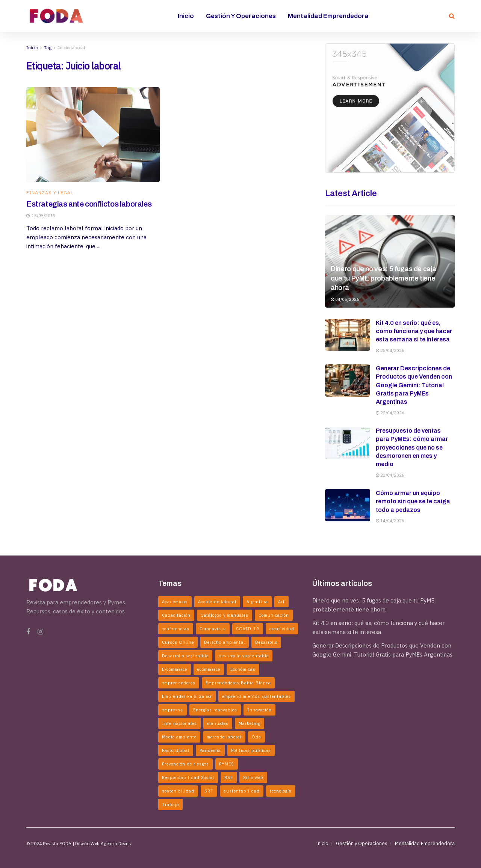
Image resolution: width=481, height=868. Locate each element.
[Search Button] (452, 16)
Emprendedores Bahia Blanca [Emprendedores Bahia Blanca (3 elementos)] (238, 683)
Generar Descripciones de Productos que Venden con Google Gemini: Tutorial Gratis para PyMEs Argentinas (414, 385)
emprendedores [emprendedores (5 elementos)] (179, 683)
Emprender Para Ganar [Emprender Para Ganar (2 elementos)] (187, 696)
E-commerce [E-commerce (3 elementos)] (175, 669)
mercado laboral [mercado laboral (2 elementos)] (224, 737)
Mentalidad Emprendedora (328, 16)
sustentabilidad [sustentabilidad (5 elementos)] (242, 791)
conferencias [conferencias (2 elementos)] (176, 629)
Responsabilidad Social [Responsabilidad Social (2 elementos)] (188, 777)
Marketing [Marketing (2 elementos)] (250, 723)
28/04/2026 (390, 350)
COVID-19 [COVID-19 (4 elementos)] (248, 629)
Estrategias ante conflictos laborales (89, 204)
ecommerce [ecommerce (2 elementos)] (209, 669)
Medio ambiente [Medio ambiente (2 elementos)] (179, 737)
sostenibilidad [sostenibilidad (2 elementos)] (178, 791)
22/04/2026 (390, 413)
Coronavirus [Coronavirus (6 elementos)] (213, 629)
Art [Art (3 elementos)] (281, 602)
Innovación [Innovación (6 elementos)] (259, 710)
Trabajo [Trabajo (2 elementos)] (170, 805)
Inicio (186, 16)
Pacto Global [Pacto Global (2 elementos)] (176, 750)
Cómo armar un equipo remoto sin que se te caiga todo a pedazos (413, 501)
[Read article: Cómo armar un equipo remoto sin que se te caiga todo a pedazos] (348, 505)
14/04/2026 (390, 521)
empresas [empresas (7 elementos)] (172, 710)
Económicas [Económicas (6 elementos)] (243, 669)
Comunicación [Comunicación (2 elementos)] (274, 615)
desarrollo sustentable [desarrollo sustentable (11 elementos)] (244, 656)
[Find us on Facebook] (28, 632)
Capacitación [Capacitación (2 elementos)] (176, 615)
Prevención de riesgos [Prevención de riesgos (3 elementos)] (185, 764)
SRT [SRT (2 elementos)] (209, 791)
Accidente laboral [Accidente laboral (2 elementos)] (217, 602)
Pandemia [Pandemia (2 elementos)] (210, 750)
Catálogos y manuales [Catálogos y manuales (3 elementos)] (225, 615)
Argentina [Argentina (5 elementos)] (257, 602)
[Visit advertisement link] (390, 108)
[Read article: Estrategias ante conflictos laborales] (93, 135)
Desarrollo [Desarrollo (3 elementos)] (266, 642)
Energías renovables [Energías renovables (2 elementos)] (215, 710)
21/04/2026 (390, 475)
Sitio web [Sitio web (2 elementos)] (253, 777)
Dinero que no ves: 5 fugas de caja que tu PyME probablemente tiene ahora (383, 278)
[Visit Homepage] (56, 16)
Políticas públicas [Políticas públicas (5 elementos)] (251, 750)
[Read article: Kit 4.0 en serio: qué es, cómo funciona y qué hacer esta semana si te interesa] (348, 335)
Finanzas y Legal (50, 193)
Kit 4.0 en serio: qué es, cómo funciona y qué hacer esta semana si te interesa (414, 331)
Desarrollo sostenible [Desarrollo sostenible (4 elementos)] (185, 656)
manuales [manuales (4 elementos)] (218, 723)
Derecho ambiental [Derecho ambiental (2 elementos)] (225, 642)
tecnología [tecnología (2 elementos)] (281, 791)
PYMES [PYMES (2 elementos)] (227, 764)
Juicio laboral (71, 48)
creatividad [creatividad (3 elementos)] (282, 629)
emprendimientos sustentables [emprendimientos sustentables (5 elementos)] (256, 696)
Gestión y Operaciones (241, 16)
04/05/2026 (345, 299)
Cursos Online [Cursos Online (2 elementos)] (178, 642)
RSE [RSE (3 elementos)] (229, 777)
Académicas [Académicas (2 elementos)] (175, 602)
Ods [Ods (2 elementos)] (256, 737)
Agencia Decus (116, 843)
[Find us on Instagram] (40, 632)
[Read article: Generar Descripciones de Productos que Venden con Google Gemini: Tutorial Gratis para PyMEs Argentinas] (348, 380)
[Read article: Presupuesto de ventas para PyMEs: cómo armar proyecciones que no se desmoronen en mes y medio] (348, 443)
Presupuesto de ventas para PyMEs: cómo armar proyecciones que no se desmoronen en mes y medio (412, 448)
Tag (48, 48)
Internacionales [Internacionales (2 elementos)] (179, 723)
